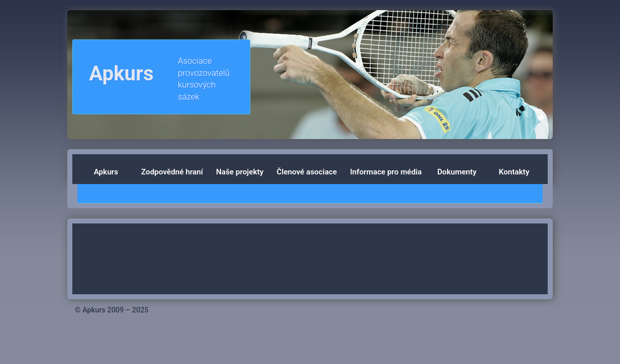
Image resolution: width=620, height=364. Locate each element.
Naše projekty (240, 172)
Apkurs (106, 172)
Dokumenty (457, 172)
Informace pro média (386, 172)
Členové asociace (307, 172)
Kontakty (514, 172)
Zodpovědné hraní (172, 172)
